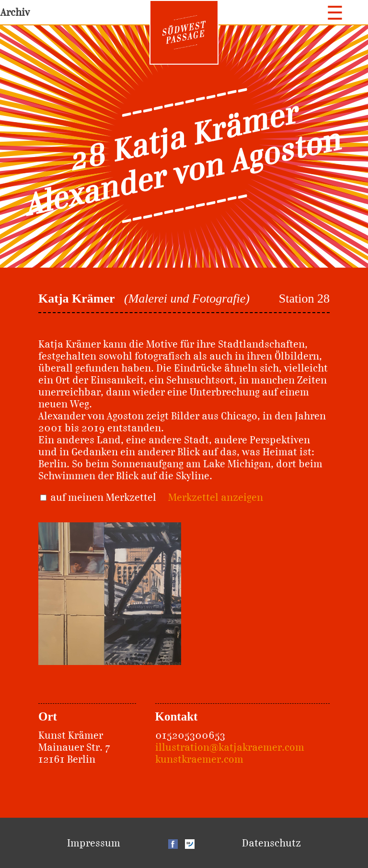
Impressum (94, 843)
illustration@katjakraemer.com (230, 747)
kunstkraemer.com (199, 759)
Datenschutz (271, 843)
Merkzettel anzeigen (216, 497)
